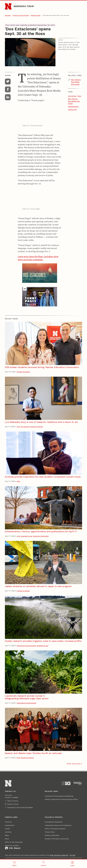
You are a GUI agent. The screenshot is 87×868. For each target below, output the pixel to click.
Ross (79, 96)
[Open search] (44, 864)
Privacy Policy (50, 832)
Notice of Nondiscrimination (55, 829)
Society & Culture (24, 372)
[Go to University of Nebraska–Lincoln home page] (8, 6)
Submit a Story (13, 804)
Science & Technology (41, 536)
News (7, 839)
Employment (10, 825)
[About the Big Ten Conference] (66, 783)
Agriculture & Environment (27, 646)
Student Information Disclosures (57, 839)
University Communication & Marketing (59, 796)
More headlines (74, 764)
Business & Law (27, 536)
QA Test (72, 855)
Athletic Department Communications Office (61, 799)
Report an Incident (13, 847)
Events (7, 829)
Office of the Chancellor (14, 842)
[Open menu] (15, 864)
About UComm (13, 801)
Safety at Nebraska (52, 835)
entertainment (73, 107)
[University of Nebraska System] (78, 783)
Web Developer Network (59, 855)
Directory (8, 822)
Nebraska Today (24, 6)
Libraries (8, 832)
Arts (19, 427)
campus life (72, 110)
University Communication (21, 15)
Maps (7, 835)
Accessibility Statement (54, 822)
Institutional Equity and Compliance (58, 825)
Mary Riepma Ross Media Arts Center (76, 82)
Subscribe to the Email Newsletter (20, 808)
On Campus (72, 96)
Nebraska (8, 15)
